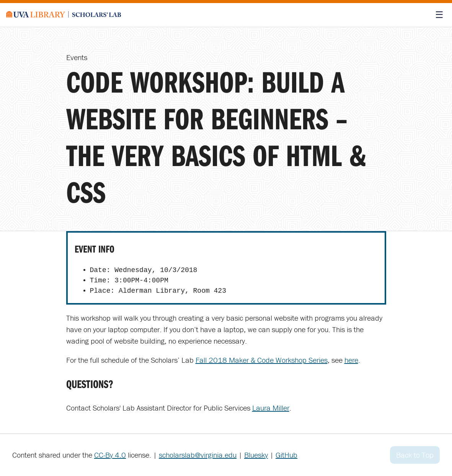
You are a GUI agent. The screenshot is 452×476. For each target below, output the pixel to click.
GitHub (286, 455)
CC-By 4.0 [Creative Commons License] (110, 455)
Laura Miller (271, 408)
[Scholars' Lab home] (64, 15)
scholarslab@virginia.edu (198, 455)
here (351, 360)
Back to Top (415, 455)
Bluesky (256, 455)
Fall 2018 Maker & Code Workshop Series (262, 360)
